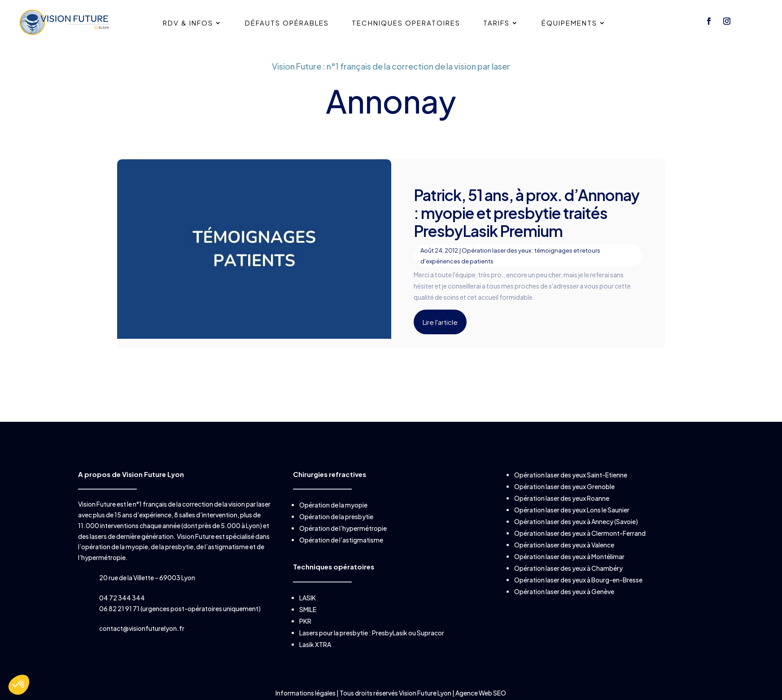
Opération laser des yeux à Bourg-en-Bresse (578, 580)
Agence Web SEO (481, 693)
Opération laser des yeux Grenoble (564, 486)
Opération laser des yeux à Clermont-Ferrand (580, 533)
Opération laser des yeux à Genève (564, 591)
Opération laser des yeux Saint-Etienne (571, 475)
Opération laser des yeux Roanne (562, 498)
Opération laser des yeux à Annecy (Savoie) (576, 521)
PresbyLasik (390, 633)
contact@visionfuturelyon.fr (142, 628)
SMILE (308, 609)
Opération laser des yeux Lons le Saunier (572, 510)
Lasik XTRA (315, 644)
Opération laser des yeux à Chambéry (568, 568)
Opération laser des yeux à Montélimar (569, 556)
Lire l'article (440, 322)
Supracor (430, 633)
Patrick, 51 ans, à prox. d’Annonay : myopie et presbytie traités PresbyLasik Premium (526, 213)
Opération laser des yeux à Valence (564, 545)
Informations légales (306, 693)
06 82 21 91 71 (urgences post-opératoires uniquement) (180, 608)
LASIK (308, 598)
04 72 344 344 (122, 598)
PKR (305, 621)
